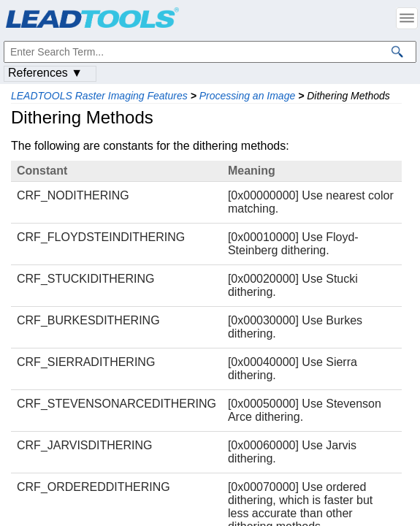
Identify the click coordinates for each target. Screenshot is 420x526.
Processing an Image (248, 96)
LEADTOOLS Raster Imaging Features (99, 96)
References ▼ (45, 73)
